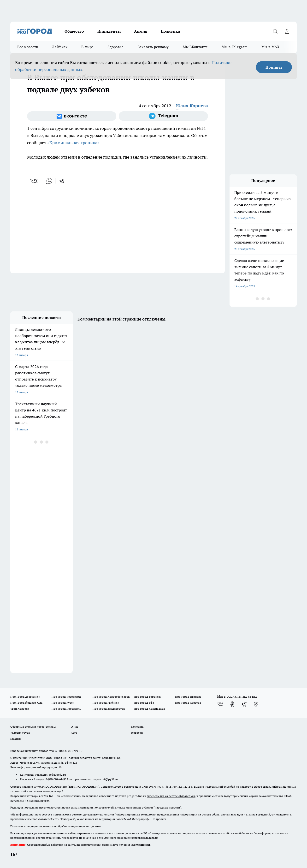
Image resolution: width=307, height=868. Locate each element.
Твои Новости (20, 709)
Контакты (138, 727)
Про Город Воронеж (147, 697)
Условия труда (20, 733)
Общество (74, 31)
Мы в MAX (270, 47)
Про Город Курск (63, 703)
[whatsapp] (49, 181)
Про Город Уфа (144, 703)
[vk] (34, 181)
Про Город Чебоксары (66, 697)
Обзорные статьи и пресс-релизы (33, 727)
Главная (15, 739)
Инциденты (109, 31)
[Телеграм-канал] (163, 116)
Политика (170, 31)
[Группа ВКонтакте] (72, 116)
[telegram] (63, 181)
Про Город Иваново (188, 697)
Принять (274, 67)
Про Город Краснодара (149, 709)
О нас (74, 727)
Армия (141, 31)
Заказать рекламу (153, 47)
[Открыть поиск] (275, 31)
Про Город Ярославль (66, 709)
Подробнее (159, 819)
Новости (137, 733)
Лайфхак (60, 47)
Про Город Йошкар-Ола (26, 703)
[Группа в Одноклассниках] (232, 704)
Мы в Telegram (235, 47)
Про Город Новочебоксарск (111, 697)
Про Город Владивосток (109, 709)
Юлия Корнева (192, 106)
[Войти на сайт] (287, 31)
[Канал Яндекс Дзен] (256, 704)
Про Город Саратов (188, 703)
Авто (74, 733)
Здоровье (115, 47)
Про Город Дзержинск (25, 697)
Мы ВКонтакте (195, 47)
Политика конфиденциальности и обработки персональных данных (56, 826)
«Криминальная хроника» (73, 143)
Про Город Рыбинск (106, 703)
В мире (87, 47)
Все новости (28, 47)
